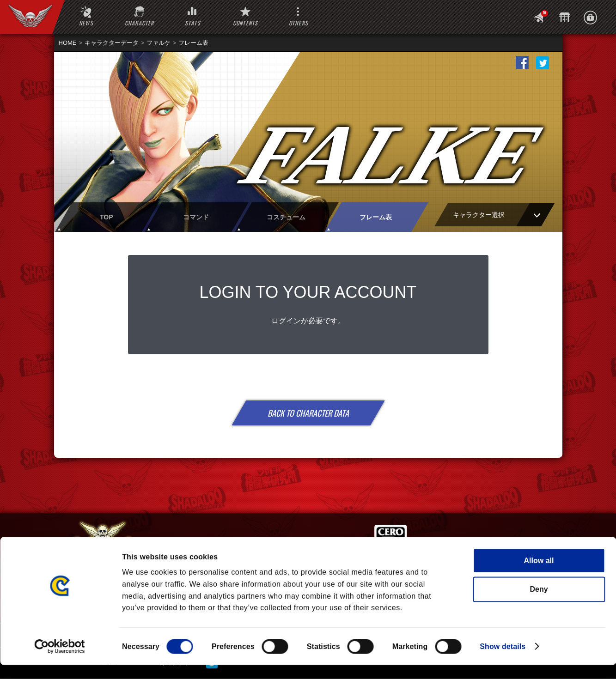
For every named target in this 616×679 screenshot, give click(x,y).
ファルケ (159, 43)
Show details (503, 660)
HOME (68, 43)
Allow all (539, 574)
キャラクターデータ (112, 43)
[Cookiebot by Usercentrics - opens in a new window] (60, 661)
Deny (539, 603)
